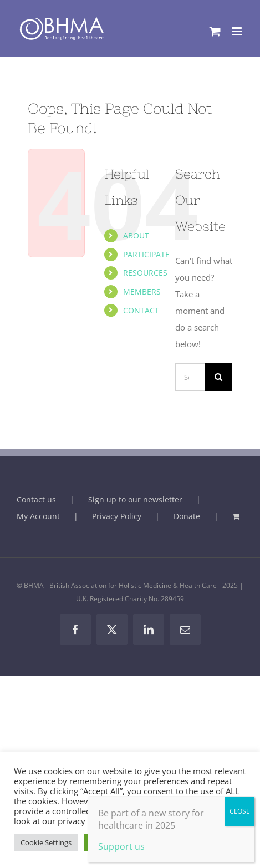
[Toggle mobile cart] (215, 31)
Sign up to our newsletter (135, 499)
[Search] (218, 377)
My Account (38, 516)
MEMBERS (142, 291)
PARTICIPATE (146, 254)
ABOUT (136, 235)
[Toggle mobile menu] (238, 31)
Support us (121, 846)
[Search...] (190, 377)
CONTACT (141, 310)
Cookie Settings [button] (46, 842)
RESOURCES (145, 273)
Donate (187, 516)
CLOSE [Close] (240, 811)
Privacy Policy (117, 516)
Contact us (36, 499)
